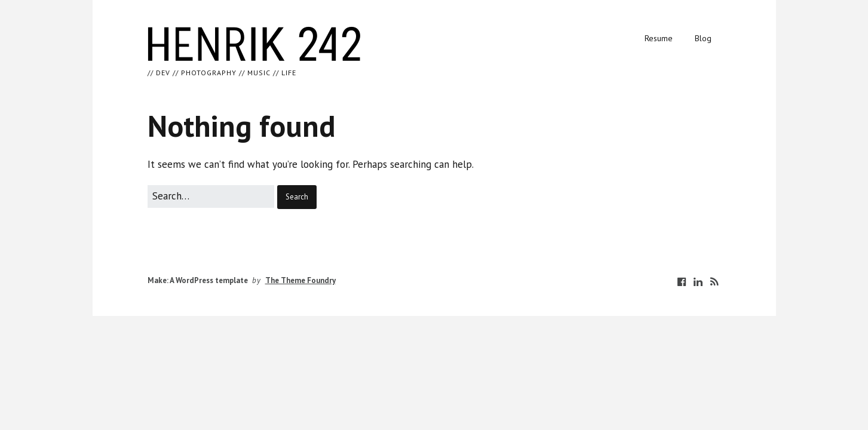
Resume (659, 38)
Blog (703, 38)
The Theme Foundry (300, 280)
